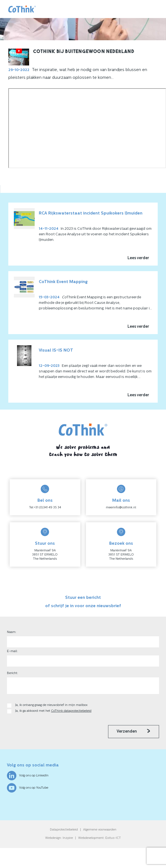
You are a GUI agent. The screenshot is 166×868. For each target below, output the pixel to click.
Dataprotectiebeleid (64, 830)
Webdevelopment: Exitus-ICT (99, 838)
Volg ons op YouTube (28, 788)
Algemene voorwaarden (100, 830)
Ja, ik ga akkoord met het (53, 711)
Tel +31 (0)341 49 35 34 (45, 508)
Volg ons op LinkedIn (28, 776)
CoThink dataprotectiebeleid (71, 711)
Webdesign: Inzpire (59, 838)
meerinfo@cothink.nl (121, 508)
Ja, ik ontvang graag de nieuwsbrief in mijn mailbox (52, 705)
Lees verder (138, 258)
